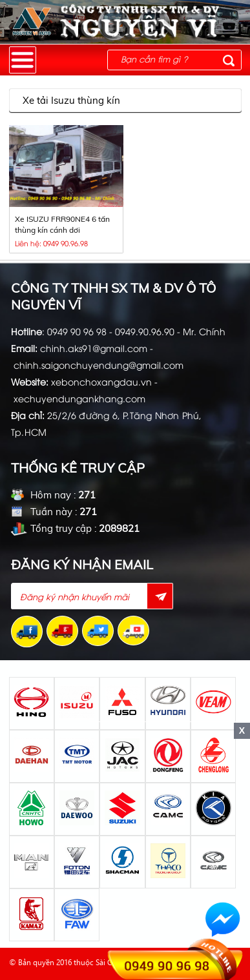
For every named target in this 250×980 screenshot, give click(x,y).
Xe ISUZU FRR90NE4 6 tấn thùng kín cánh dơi (62, 224)
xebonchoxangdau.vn (101, 381)
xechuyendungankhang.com (79, 398)
